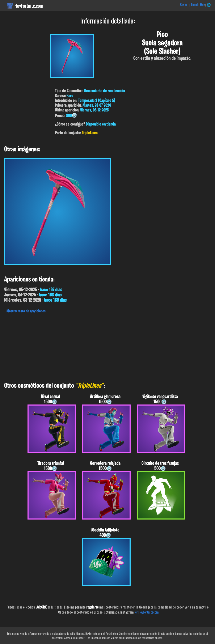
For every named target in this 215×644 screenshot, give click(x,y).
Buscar (184, 5)
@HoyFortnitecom (147, 612)
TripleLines (90, 133)
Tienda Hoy (198, 5)
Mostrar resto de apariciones (26, 311)
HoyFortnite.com (29, 6)
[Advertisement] (107, 347)
